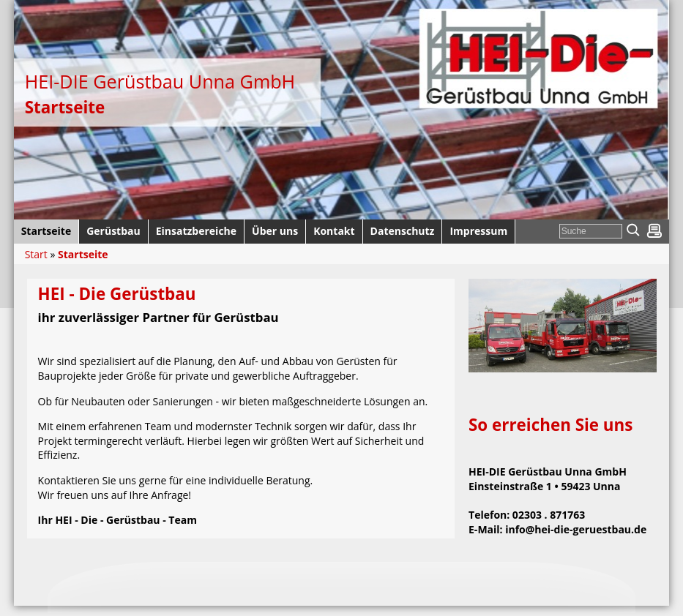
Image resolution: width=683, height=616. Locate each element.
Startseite (83, 254)
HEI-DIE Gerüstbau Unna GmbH (160, 81)
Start (36, 254)
